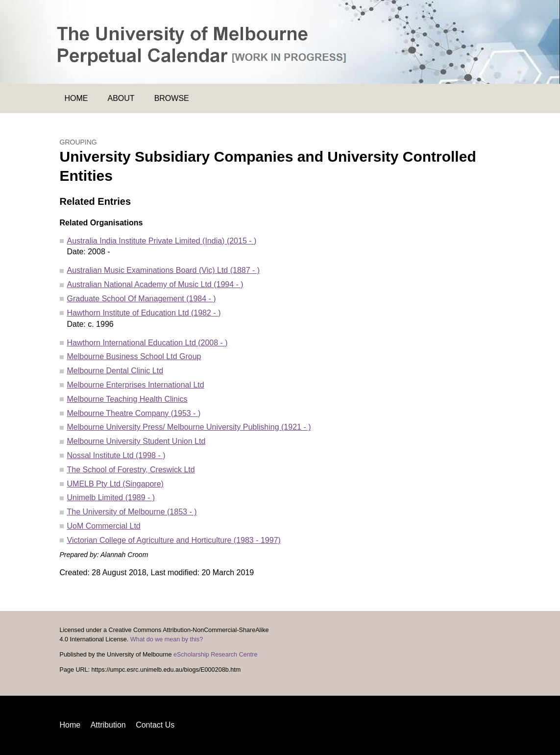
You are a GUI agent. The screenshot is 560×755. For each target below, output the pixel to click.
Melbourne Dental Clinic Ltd (115, 371)
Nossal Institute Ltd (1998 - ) (116, 455)
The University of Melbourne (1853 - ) (132, 512)
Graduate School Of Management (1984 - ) (142, 299)
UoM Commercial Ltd (104, 526)
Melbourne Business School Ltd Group (134, 356)
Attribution (108, 725)
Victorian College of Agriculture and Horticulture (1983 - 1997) (174, 540)
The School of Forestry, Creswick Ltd (131, 470)
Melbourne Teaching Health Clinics (127, 399)
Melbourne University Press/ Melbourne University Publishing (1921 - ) (189, 427)
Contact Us (155, 725)
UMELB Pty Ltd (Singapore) (115, 484)
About (121, 98)
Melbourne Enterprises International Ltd (136, 385)
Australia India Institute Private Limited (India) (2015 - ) (162, 241)
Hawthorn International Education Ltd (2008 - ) (147, 343)
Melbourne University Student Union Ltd (136, 441)
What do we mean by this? (167, 639)
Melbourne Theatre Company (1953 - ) (134, 413)
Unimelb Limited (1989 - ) (111, 498)
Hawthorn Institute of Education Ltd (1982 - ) (144, 313)
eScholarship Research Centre (216, 655)
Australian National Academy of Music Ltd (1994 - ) (155, 284)
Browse (172, 98)
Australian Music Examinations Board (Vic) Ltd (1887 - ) (164, 270)
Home (76, 98)
